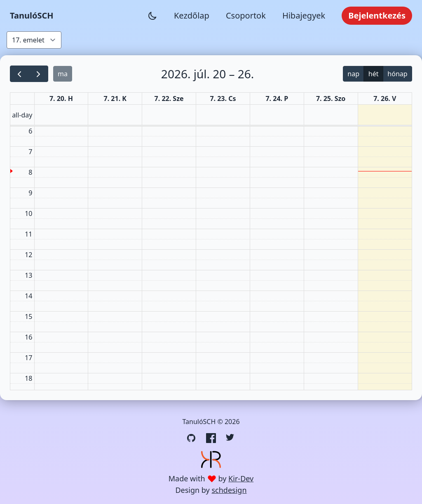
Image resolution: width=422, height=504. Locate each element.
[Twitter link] (231, 438)
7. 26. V (385, 98)
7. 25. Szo (331, 98)
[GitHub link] (191, 438)
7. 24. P (277, 98)
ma (63, 74)
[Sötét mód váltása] (152, 16)
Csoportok (246, 15)
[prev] (20, 74)
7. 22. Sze (169, 98)
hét (374, 74)
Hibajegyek (304, 15)
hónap (397, 74)
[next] (39, 74)
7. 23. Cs (223, 98)
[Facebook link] (211, 438)
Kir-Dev (241, 478)
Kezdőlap (192, 15)
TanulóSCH (32, 15)
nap (353, 74)
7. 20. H (61, 98)
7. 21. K (115, 98)
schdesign (229, 490)
